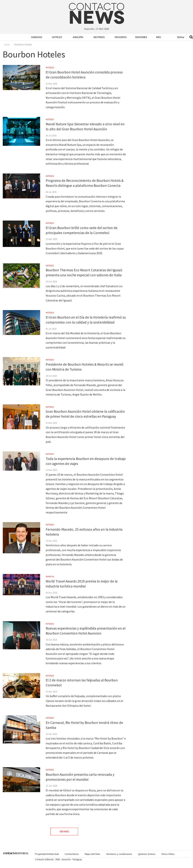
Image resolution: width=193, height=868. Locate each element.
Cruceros (119, 37)
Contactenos (72, 854)
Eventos (50, 577)
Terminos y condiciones (119, 854)
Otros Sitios (168, 854)
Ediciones (140, 37)
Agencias (35, 37)
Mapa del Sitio (92, 854)
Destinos (98, 37)
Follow (180, 37)
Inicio (7, 45)
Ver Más (64, 831)
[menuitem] (34, 37)
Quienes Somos (147, 854)
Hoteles (56, 37)
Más (159, 37)
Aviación (77, 37)
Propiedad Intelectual (47, 854)
